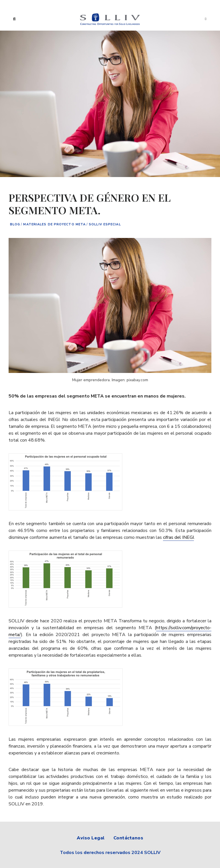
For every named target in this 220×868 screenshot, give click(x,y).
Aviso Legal (91, 838)
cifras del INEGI (178, 537)
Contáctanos (128, 838)
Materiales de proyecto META (54, 224)
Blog (15, 224)
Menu (206, 19)
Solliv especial (105, 224)
